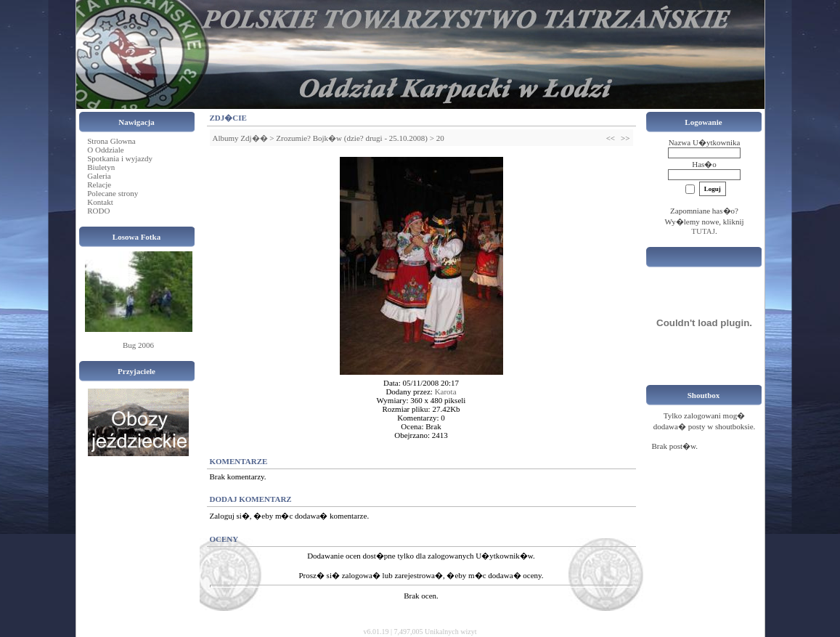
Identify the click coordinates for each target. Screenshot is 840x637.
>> (625, 138)
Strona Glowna (111, 141)
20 (440, 138)
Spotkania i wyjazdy (120, 158)
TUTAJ (703, 231)
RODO (98, 211)
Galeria (99, 176)
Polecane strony (113, 193)
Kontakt (100, 202)
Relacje (99, 184)
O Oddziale (105, 150)
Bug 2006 (138, 345)
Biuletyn (101, 167)
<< (611, 138)
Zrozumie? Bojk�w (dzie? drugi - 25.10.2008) (352, 138)
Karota (446, 391)
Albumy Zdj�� (240, 138)
